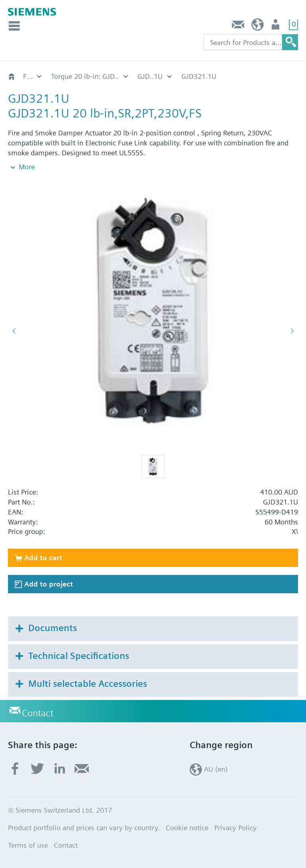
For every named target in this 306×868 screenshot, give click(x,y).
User (276, 26)
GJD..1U (150, 76)
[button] (153, 467)
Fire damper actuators (33, 76)
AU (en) (258, 26)
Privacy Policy (235, 828)
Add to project (49, 584)
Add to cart (43, 558)
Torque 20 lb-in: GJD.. (85, 76)
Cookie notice (187, 828)
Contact (238, 26)
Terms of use (28, 845)
